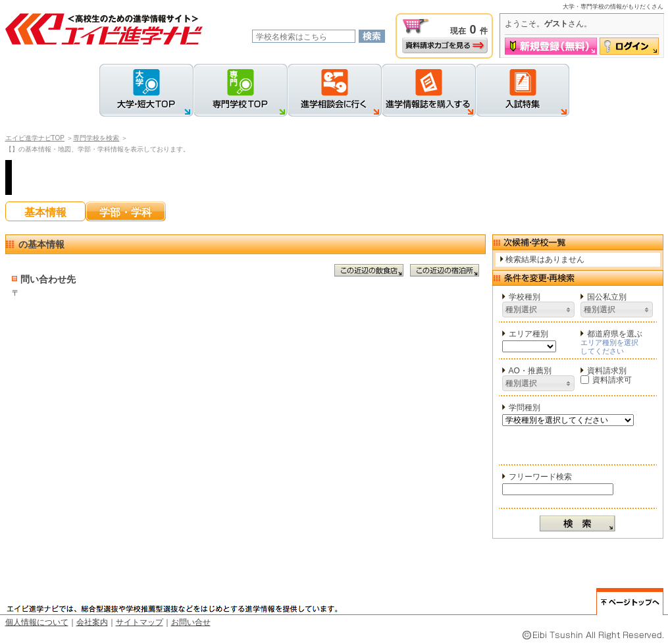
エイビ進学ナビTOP (35, 138)
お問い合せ (191, 622)
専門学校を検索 (96, 138)
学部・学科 (126, 212)
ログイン (629, 46)
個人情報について (37, 622)
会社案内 (92, 622)
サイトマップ (140, 622)
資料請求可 (606, 380)
